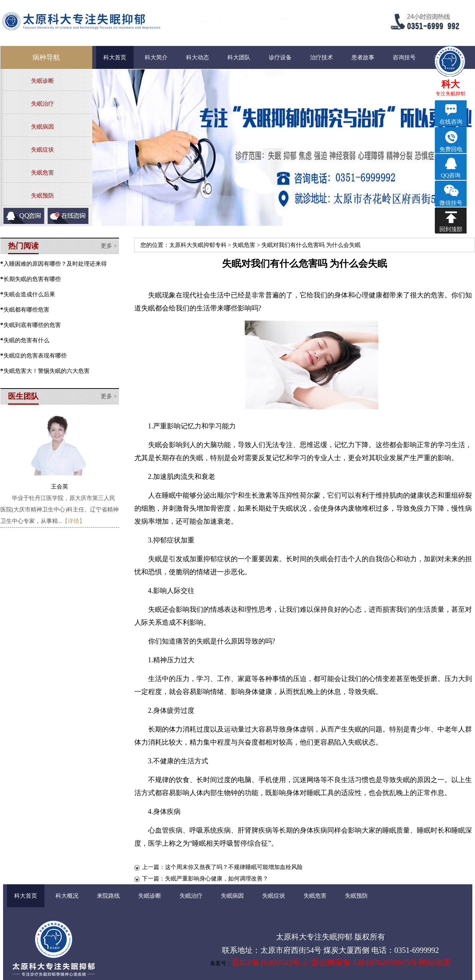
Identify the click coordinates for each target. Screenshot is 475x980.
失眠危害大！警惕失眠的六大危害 (47, 371)
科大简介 (156, 57)
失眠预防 (42, 196)
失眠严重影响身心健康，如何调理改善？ (217, 879)
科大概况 (67, 896)
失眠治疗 (42, 104)
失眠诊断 (42, 81)
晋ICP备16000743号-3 (269, 962)
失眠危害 (42, 173)
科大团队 (239, 57)
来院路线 (108, 896)
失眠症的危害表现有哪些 (35, 356)
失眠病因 (42, 127)
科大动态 (198, 57)
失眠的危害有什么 (26, 340)
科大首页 (115, 57)
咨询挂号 (404, 57)
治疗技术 (322, 57)
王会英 (60, 487)
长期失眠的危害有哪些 (32, 279)
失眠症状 (42, 150)
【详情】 (73, 521)
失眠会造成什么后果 (29, 294)
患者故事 (363, 57)
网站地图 (435, 962)
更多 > (109, 246)
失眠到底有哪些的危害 (32, 325)
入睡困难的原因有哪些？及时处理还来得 (55, 264)
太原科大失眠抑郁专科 (198, 245)
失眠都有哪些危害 (26, 310)
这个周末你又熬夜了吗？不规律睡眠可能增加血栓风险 (234, 867)
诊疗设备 (280, 57)
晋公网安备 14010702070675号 (364, 962)
